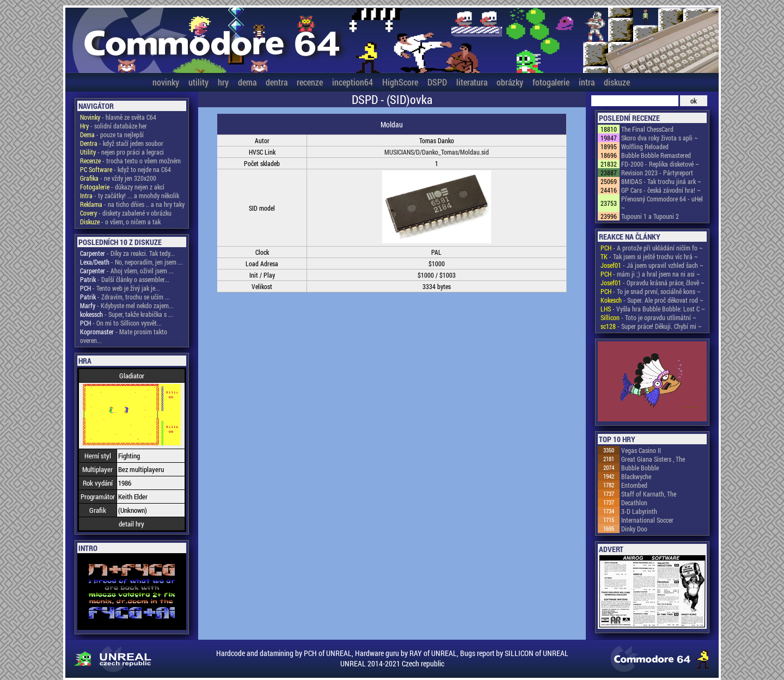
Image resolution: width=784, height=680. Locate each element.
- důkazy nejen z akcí (122, 187)
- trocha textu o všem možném (130, 161)
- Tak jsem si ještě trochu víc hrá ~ (649, 256)
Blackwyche (636, 476)
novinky (166, 82)
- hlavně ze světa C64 (118, 117)
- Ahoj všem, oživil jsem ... (127, 271)
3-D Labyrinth (639, 511)
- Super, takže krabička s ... (127, 314)
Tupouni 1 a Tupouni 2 (650, 216)
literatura (472, 82)
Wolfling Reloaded (645, 146)
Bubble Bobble (640, 468)
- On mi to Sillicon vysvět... (121, 323)
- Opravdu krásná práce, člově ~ (653, 283)
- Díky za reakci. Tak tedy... (127, 253)
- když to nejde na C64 (125, 169)
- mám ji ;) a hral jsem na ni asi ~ (650, 274)
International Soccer (647, 520)
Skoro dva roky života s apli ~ (660, 138)
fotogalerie (551, 82)
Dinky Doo (634, 529)
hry (223, 82)
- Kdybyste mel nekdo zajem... (127, 305)
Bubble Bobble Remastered (656, 155)
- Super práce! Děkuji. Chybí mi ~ (651, 326)
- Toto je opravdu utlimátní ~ (648, 317)
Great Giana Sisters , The (653, 459)
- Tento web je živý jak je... (120, 288)
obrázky (510, 82)
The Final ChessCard (647, 129)
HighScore (400, 82)
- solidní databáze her (114, 126)
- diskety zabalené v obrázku (126, 213)
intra (587, 82)
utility (198, 82)
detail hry (131, 524)
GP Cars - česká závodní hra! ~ (661, 190)
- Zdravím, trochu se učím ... (125, 297)
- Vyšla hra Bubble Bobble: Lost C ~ (653, 309)
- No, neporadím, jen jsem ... (131, 262)
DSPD (437, 82)
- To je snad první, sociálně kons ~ (651, 291)
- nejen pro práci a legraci (122, 152)
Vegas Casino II (641, 450)
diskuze (617, 82)
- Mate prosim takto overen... (124, 336)
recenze (310, 82)
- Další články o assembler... (125, 279)
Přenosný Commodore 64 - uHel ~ (662, 203)
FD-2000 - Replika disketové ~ (660, 164)
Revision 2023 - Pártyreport (657, 173)
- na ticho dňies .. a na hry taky (132, 204)
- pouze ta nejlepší (112, 134)
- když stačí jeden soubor (122, 143)
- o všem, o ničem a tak (120, 222)
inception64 (353, 82)
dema (247, 82)
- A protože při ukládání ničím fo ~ (652, 248)
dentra (277, 82)
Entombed (634, 485)
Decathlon (634, 503)
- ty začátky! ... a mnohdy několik (130, 195)
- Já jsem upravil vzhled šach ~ (652, 265)
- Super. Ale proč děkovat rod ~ (652, 300)
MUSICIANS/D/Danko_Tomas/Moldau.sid (437, 152)
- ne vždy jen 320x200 (118, 178)
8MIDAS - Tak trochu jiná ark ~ (661, 181)
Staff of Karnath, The (649, 494)
